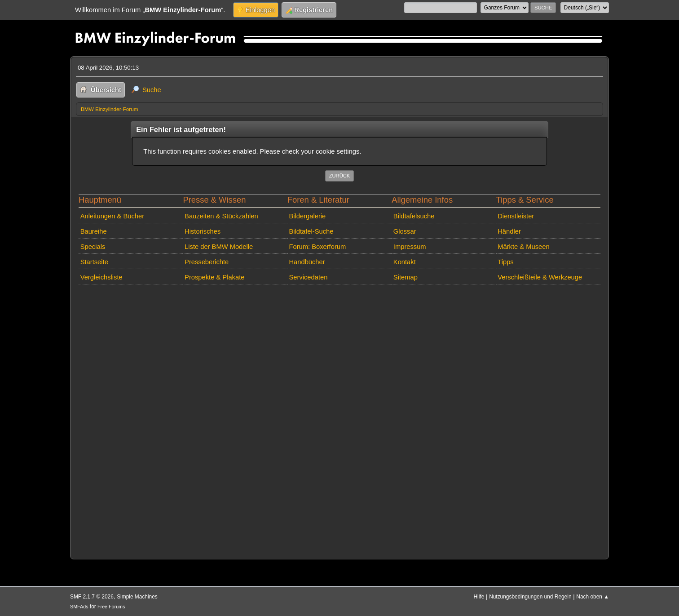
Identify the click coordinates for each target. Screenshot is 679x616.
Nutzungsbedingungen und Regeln (530, 597)
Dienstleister (516, 216)
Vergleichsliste (101, 277)
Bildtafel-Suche (311, 231)
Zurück (340, 176)
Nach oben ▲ (593, 597)
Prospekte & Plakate (214, 277)
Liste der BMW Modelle (219, 247)
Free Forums (111, 607)
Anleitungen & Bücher (112, 216)
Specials (93, 247)
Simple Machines (137, 597)
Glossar (405, 231)
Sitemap (406, 277)
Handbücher (307, 262)
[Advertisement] (339, 420)
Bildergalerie (307, 216)
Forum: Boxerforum (317, 247)
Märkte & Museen (523, 247)
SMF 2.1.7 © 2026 (92, 597)
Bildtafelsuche (414, 216)
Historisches (203, 231)
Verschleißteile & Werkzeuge (540, 277)
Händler (509, 231)
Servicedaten (308, 277)
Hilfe (479, 597)
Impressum (410, 247)
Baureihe (94, 231)
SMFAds (79, 607)
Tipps (505, 262)
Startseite (94, 262)
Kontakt (405, 262)
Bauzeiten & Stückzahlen (221, 216)
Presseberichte (207, 262)
